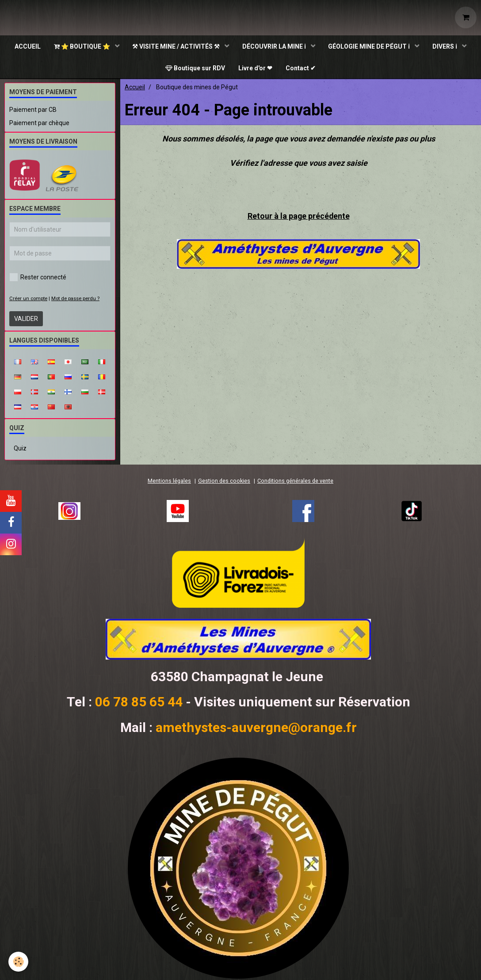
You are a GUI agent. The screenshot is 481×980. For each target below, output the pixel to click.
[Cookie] (19, 962)
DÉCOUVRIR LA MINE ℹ (275, 46)
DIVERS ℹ (446, 46)
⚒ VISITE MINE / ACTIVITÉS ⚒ (177, 46)
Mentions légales (169, 482)
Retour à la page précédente (299, 217)
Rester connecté (38, 278)
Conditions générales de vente (295, 482)
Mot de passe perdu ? (75, 300)
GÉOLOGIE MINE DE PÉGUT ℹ (370, 46)
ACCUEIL (27, 46)
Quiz (20, 450)
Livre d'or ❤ (255, 69)
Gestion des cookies (224, 482)
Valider (26, 320)
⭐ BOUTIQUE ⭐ (82, 46)
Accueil (135, 88)
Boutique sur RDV (195, 69)
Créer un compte (28, 300)
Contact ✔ (301, 69)
